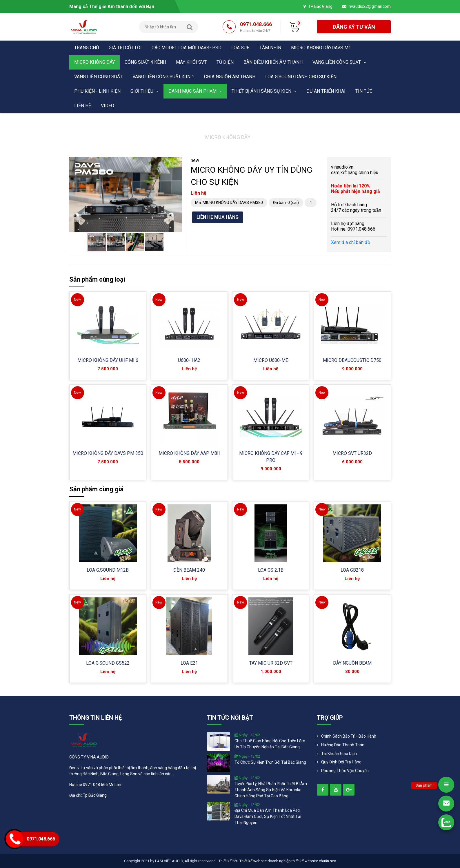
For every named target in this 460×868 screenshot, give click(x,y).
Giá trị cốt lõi (125, 48)
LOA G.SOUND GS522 (108, 663)
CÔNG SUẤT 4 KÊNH (145, 62)
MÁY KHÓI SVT (191, 62)
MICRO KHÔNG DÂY (94, 62)
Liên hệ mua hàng (218, 217)
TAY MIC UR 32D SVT (271, 663)
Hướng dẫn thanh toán (343, 745)
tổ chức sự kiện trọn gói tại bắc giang (270, 762)
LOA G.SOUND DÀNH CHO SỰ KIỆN (301, 77)
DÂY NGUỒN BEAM (352, 663)
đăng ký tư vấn (354, 27)
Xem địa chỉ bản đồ (351, 242)
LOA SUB (240, 48)
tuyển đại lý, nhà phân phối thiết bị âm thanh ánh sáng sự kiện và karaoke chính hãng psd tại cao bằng (271, 790)
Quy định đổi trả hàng (341, 762)
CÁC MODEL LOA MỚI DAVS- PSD (187, 48)
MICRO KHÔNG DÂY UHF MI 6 (108, 360)
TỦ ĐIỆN (225, 62)
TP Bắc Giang (320, 6)
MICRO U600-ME (271, 360)
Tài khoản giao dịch (339, 754)
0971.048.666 (256, 27)
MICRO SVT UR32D (352, 453)
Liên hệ (83, 106)
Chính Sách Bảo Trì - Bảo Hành (349, 736)
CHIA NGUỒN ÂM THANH (230, 77)
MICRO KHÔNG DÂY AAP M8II (189, 453)
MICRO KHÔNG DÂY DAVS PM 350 (108, 453)
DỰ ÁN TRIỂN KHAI (326, 91)
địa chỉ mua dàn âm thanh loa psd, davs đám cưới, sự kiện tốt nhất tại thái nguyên (268, 816)
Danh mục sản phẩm (195, 91)
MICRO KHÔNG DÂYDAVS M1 (321, 48)
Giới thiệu (144, 91)
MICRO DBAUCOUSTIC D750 (352, 360)
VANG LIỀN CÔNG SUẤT (339, 62)
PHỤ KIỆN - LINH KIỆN (97, 91)
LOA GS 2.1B (271, 570)
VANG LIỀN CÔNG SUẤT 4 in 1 (163, 77)
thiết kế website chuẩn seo (314, 861)
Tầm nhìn (270, 48)
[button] (177, 162)
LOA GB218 (352, 570)
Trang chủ (87, 48)
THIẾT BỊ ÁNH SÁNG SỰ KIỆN (264, 91)
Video (108, 106)
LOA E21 (189, 663)
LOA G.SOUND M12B (108, 570)
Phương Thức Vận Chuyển (345, 771)
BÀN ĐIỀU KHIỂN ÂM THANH (273, 62)
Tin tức (364, 91)
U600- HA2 (189, 360)
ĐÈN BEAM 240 (189, 570)
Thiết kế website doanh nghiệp (265, 861)
